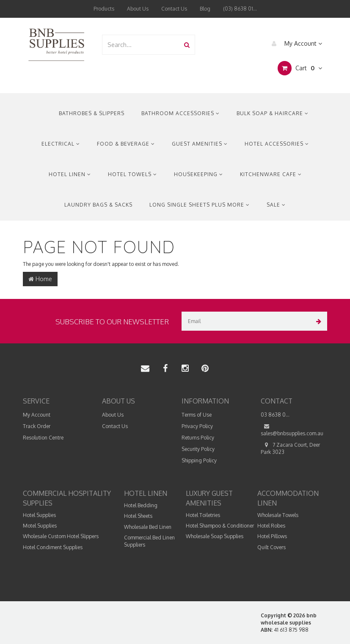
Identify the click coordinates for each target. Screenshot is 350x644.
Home (40, 279)
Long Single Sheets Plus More (200, 205)
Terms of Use (197, 415)
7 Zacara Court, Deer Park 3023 (290, 448)
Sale (276, 205)
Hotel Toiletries (203, 515)
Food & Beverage (126, 144)
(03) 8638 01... (240, 9)
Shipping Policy (199, 460)
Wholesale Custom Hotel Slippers (61, 536)
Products (104, 9)
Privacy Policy (197, 426)
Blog (205, 9)
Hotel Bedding (141, 505)
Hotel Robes (271, 526)
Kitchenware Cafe (271, 174)
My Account (295, 44)
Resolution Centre (43, 438)
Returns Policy (198, 438)
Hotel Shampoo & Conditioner (220, 526)
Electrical (61, 144)
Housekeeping (198, 174)
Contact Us (174, 9)
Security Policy (198, 449)
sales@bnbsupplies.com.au (292, 430)
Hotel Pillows (272, 536)
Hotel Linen (70, 174)
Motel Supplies (40, 526)
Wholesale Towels (278, 515)
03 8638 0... (275, 415)
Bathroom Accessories (181, 113)
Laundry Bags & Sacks (98, 205)
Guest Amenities (200, 144)
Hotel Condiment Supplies (53, 547)
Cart (300, 68)
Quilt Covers (271, 547)
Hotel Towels (132, 174)
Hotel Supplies (39, 515)
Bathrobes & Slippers (92, 113)
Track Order (37, 426)
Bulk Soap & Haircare (273, 113)
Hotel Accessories (277, 144)
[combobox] (141, 45)
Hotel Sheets (138, 516)
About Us (138, 9)
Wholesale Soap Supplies (215, 536)
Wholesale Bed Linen (148, 527)
